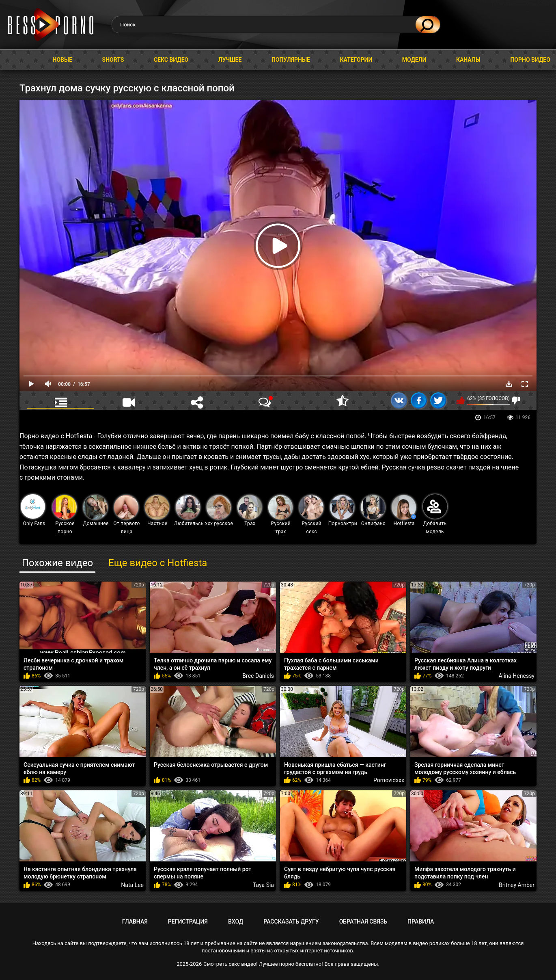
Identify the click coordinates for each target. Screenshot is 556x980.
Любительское (189, 511)
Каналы (468, 60)
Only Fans (33, 510)
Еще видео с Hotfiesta (158, 563)
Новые (63, 60)
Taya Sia (263, 885)
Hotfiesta (404, 511)
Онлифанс (373, 511)
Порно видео (530, 60)
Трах (250, 511)
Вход (236, 922)
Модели (414, 60)
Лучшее (230, 60)
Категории (356, 60)
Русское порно (65, 515)
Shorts (113, 60)
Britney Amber (517, 885)
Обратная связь (363, 922)
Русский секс (311, 515)
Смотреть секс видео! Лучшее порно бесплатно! (263, 964)
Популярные (291, 60)
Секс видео (171, 60)
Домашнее (96, 511)
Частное (157, 511)
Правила (421, 922)
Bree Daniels (258, 676)
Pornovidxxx (389, 780)
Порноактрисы (343, 511)
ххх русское (219, 511)
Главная (14, 60)
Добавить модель (435, 514)
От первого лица (127, 515)
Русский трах (280, 515)
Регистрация (188, 922)
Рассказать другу (291, 922)
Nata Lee (132, 885)
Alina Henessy (517, 676)
